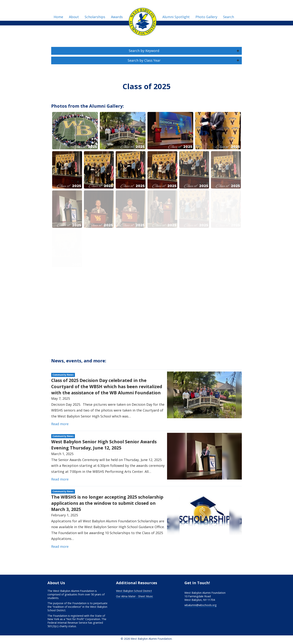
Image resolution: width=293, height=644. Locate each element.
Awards (117, 17)
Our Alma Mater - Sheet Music (135, 596)
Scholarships (95, 17)
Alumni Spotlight (176, 17)
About (74, 17)
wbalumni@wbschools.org (201, 605)
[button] (146, 51)
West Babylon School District (134, 591)
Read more (60, 424)
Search (229, 17)
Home (58, 17)
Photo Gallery (206, 17)
